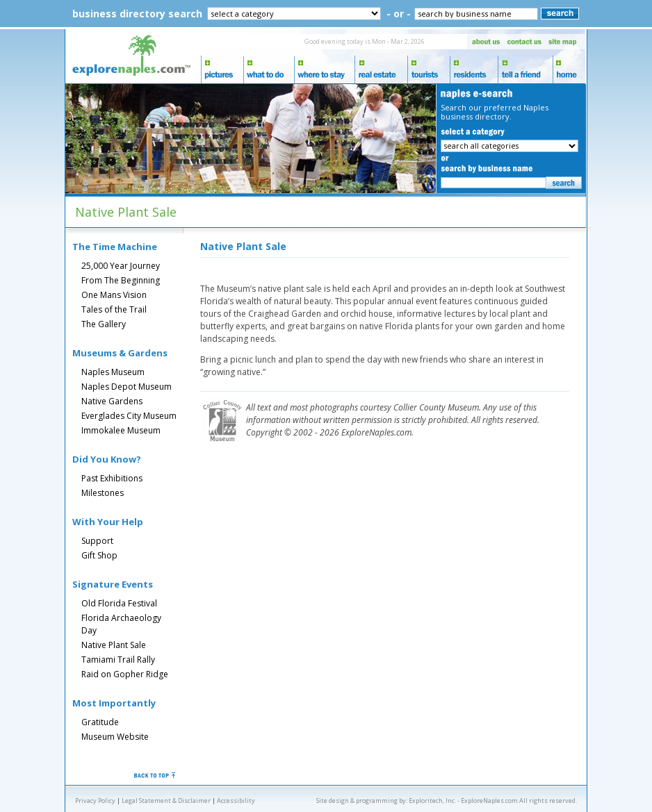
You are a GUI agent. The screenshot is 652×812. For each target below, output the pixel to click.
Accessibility (236, 801)
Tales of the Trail (114, 309)
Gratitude (100, 722)
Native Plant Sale (114, 645)
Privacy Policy (95, 801)
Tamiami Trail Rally (118, 660)
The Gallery (104, 324)
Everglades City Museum (129, 416)
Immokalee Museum (121, 430)
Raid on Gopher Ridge (125, 674)
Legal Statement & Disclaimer (166, 801)
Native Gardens (112, 401)
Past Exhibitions (112, 478)
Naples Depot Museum (127, 387)
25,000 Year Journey (121, 266)
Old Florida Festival (119, 603)
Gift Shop (99, 555)
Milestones (103, 493)
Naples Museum (113, 372)
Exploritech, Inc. (432, 801)
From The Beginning (121, 280)
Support (97, 541)
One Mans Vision (114, 295)
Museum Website (115, 737)
